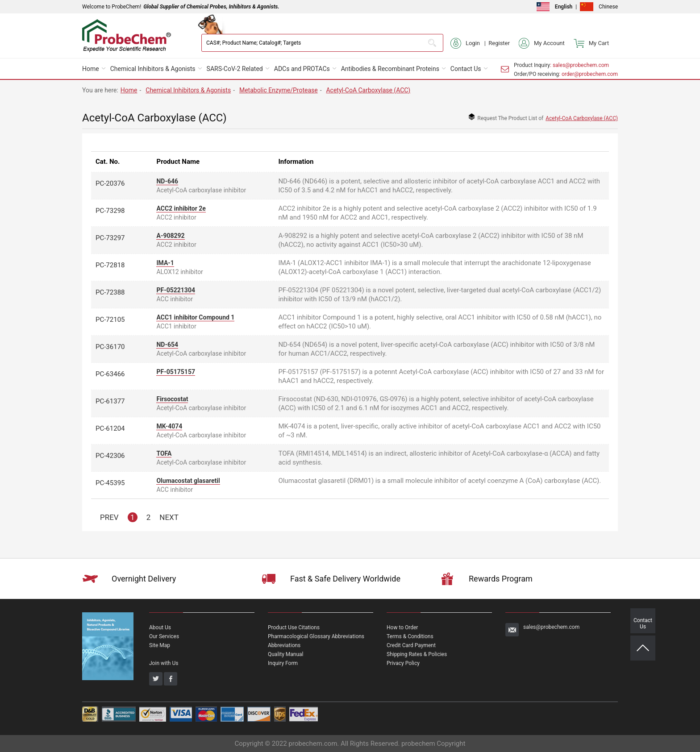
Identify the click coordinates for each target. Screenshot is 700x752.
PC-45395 (110, 483)
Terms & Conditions (410, 636)
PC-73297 (110, 238)
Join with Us (164, 663)
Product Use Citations (294, 627)
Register (499, 43)
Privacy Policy (403, 663)
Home (91, 69)
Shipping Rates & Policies (417, 654)
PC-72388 (110, 292)
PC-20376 (110, 183)
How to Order (402, 627)
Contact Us (466, 69)
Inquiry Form (283, 663)
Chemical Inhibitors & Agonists (153, 69)
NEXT (169, 517)
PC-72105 (110, 320)
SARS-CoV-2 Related (235, 69)
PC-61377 (110, 401)
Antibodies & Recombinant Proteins (390, 69)
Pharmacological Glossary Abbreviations (316, 636)
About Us (160, 627)
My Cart (591, 43)
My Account (542, 43)
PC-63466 (110, 374)
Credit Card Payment (411, 645)
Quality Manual (286, 654)
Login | (469, 43)
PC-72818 (110, 265)
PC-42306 (110, 456)
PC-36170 (110, 347)
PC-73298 (110, 211)
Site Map (160, 645)
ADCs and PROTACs (302, 69)
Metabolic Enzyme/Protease (279, 90)
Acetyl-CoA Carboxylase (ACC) (368, 90)
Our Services (164, 636)
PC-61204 (110, 428)
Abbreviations (284, 645)
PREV (109, 517)
